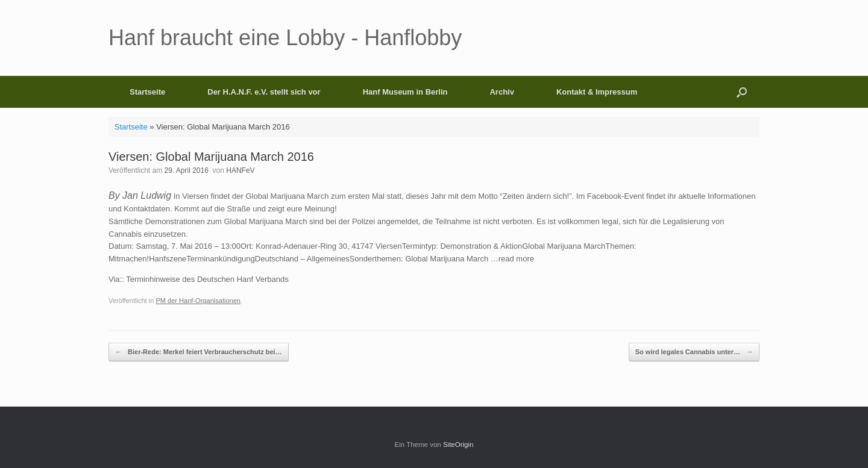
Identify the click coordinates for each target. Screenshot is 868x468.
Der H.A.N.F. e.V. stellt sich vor (264, 92)
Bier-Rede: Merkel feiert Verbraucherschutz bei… (199, 352)
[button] (742, 92)
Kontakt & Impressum (597, 92)
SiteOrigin (458, 445)
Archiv (502, 92)
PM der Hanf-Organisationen (198, 301)
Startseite (147, 92)
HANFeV (240, 170)
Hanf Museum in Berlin (405, 92)
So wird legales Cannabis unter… (694, 352)
